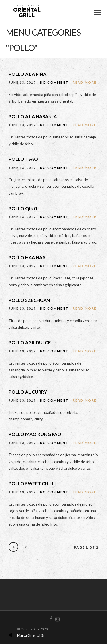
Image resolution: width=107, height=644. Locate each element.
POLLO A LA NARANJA (33, 116)
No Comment (54, 82)
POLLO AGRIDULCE (30, 342)
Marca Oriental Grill (32, 635)
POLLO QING (23, 208)
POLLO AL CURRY (28, 392)
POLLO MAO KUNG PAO (35, 434)
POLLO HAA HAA (27, 257)
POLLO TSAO (23, 159)
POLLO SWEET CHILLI (32, 483)
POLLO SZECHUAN (29, 300)
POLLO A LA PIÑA (27, 74)
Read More (85, 82)
